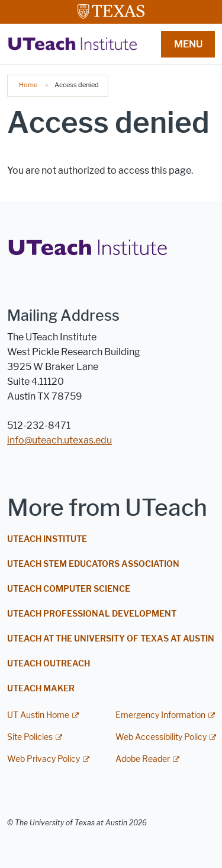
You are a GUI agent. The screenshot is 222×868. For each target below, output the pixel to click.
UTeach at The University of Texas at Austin (111, 639)
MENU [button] (188, 44)
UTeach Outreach (49, 664)
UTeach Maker (41, 689)
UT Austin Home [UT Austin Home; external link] (38, 715)
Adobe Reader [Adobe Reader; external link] (143, 759)
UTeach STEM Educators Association (93, 564)
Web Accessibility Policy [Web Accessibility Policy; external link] (161, 737)
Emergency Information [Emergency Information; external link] (160, 715)
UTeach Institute (47, 539)
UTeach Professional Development (92, 614)
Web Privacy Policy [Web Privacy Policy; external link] (44, 759)
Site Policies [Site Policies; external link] (30, 737)
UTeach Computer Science (69, 589)
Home (28, 85)
